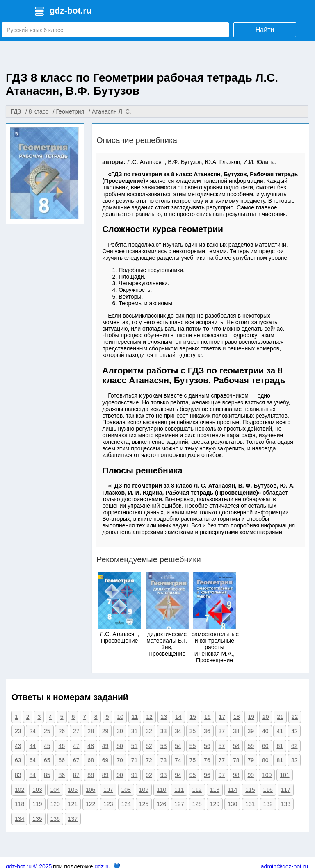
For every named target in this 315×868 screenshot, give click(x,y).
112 (197, 790)
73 (164, 760)
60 (265, 746)
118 (19, 804)
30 (120, 731)
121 (73, 804)
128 (197, 804)
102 (19, 790)
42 (294, 731)
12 (149, 717)
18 (237, 717)
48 (91, 746)
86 (62, 775)
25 (47, 731)
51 (135, 746)
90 (120, 775)
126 (161, 804)
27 (76, 731)
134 (19, 819)
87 (76, 775)
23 (18, 731)
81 (280, 760)
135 (37, 819)
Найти (265, 30)
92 (149, 775)
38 (236, 731)
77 (222, 760)
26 (62, 731)
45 (47, 746)
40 (265, 731)
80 (265, 760)
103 (37, 790)
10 (120, 717)
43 (18, 746)
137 (73, 819)
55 (193, 746)
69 (105, 760)
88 (91, 775)
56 (207, 746)
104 (55, 790)
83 (18, 775)
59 (251, 746)
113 (215, 790)
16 (208, 717)
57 (222, 746)
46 (62, 746)
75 (193, 760)
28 (91, 731)
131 (250, 804)
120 (55, 804)
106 (90, 790)
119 (37, 804)
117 (286, 790)
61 (280, 746)
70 (120, 760)
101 (284, 775)
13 (164, 717)
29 (105, 731)
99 (251, 775)
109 (144, 790)
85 (47, 775)
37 (222, 731)
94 (178, 775)
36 (207, 731)
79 (251, 760)
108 (126, 790)
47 (76, 746)
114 (232, 790)
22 (295, 717)
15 (193, 717)
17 (222, 717)
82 (294, 760)
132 (268, 804)
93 (164, 775)
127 (179, 804)
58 (236, 746)
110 (161, 790)
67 (76, 760)
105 (73, 790)
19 (251, 717)
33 (164, 731)
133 (286, 804)
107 (108, 790)
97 (222, 775)
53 (164, 746)
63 (18, 760)
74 (178, 760)
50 (120, 746)
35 (193, 731)
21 (280, 717)
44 (32, 746)
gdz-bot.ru (71, 10)
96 (207, 775)
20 (266, 717)
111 (179, 790)
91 (135, 775)
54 (178, 746)
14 (178, 717)
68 (91, 760)
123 (108, 804)
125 (144, 804)
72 (149, 760)
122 (90, 804)
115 (250, 790)
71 (135, 760)
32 (149, 731)
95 (193, 775)
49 (105, 746)
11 (135, 717)
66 (62, 760)
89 (105, 775)
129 (215, 804)
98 (236, 775)
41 (280, 731)
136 (55, 819)
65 (47, 760)
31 (135, 731)
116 (268, 790)
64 (32, 760)
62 (294, 746)
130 (232, 804)
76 (207, 760)
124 (126, 804)
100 (267, 775)
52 (149, 746)
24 (32, 731)
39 (251, 731)
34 (178, 731)
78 (236, 760)
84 (32, 775)
